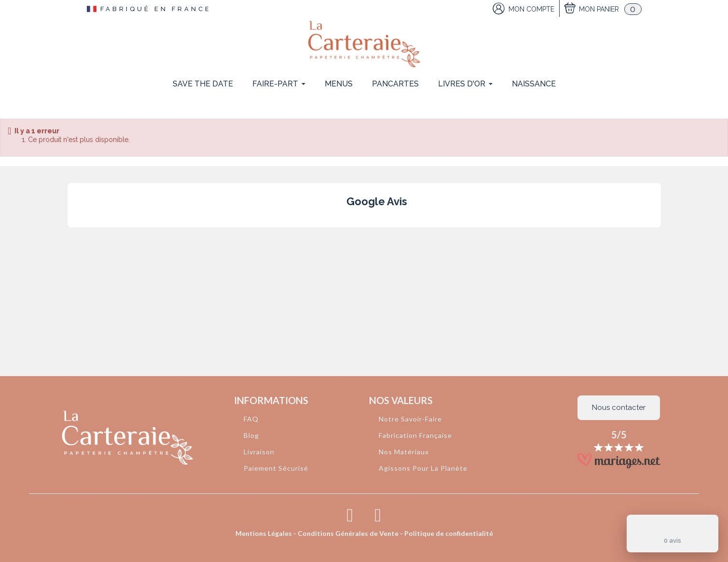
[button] (67, 237)
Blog (251, 435)
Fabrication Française (415, 435)
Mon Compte (531, 9)
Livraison (259, 452)
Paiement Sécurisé (276, 468)
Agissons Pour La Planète (423, 468)
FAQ (251, 419)
